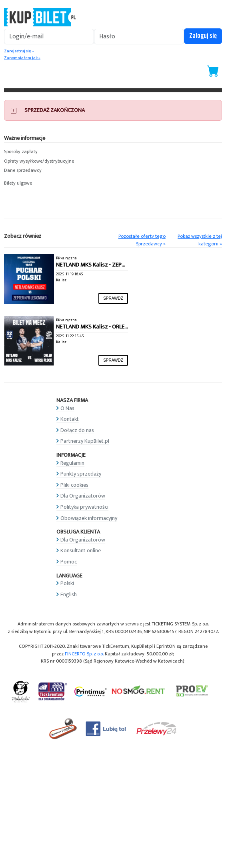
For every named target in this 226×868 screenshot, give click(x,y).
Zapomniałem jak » (22, 58)
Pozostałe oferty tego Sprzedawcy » (142, 240)
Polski (67, 583)
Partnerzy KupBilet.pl (85, 441)
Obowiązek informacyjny (89, 518)
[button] (113, 152)
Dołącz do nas (77, 430)
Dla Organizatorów (83, 496)
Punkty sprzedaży (81, 474)
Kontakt (70, 419)
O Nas (67, 408)
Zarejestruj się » (19, 51)
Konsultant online (81, 550)
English (69, 594)
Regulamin (72, 463)
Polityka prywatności (84, 507)
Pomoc (69, 562)
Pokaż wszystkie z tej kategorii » (200, 240)
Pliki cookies (74, 485)
